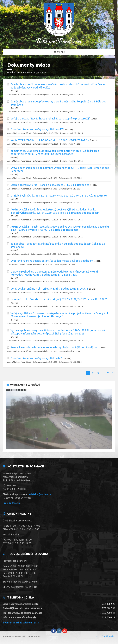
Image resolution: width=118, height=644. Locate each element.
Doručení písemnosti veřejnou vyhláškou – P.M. (38, 129)
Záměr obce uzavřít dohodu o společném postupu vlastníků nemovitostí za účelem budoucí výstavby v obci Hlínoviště (58, 86)
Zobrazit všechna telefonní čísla (21, 623)
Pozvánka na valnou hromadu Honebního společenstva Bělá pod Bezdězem (54, 347)
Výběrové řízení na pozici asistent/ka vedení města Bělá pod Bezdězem (52, 261)
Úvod (10, 73)
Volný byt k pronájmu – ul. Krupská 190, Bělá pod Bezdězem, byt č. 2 (50, 140)
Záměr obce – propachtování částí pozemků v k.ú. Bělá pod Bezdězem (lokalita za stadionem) (58, 245)
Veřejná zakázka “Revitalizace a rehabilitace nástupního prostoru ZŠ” (50, 118)
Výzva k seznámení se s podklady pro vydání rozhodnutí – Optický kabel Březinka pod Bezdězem (60, 169)
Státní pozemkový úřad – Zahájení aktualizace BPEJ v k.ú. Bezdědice (50, 185)
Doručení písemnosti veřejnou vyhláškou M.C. (37, 358)
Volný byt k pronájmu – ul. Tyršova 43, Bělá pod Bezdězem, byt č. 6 (49, 289)
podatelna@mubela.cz (40, 494)
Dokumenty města (25, 73)
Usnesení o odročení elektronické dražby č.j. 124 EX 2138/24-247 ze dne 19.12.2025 (59, 299)
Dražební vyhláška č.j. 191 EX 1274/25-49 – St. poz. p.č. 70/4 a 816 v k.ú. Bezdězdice (59, 195)
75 (108, 373)
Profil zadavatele (12, 503)
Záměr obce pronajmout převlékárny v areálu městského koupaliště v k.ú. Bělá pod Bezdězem (58, 103)
